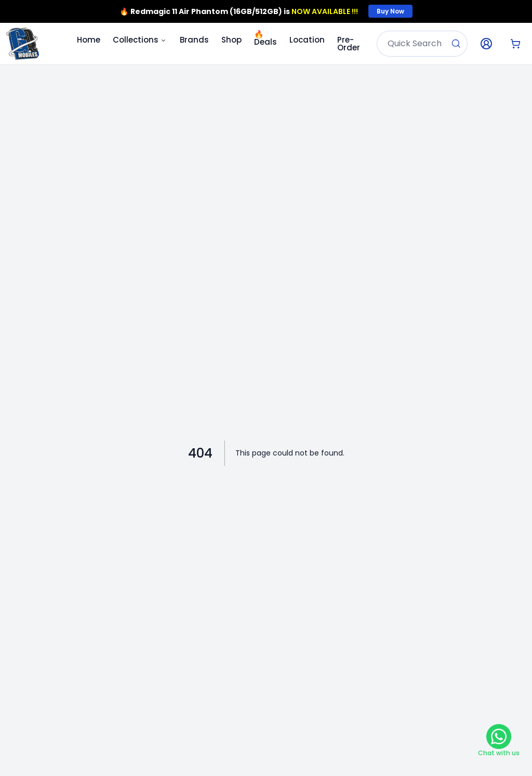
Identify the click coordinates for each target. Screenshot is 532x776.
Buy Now (390, 11)
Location (307, 40)
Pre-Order (349, 44)
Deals (265, 38)
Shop (231, 40)
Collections (140, 40)
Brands (194, 40)
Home (89, 40)
